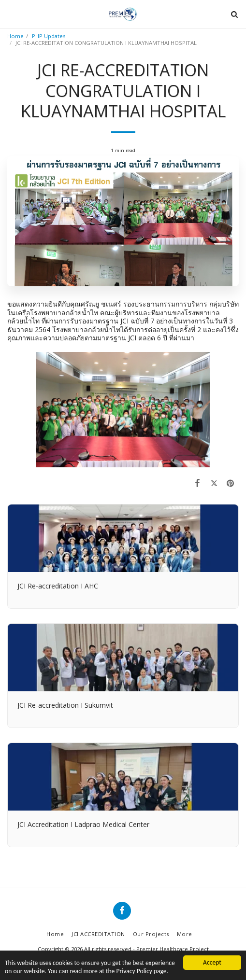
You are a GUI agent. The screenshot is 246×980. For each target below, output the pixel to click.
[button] (11, 14)
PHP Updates (49, 36)
